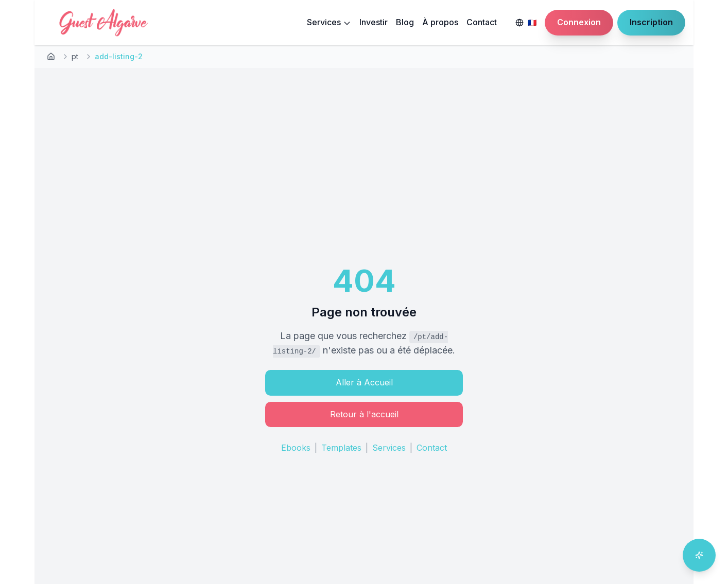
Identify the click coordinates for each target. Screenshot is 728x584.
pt (75, 56)
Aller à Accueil (364, 382)
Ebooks (296, 448)
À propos (440, 22)
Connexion (579, 22)
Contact (482, 22)
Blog (405, 22)
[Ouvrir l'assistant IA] (699, 555)
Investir (374, 22)
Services (329, 22)
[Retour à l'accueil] (51, 57)
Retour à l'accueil (364, 414)
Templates (341, 448)
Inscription (651, 22)
